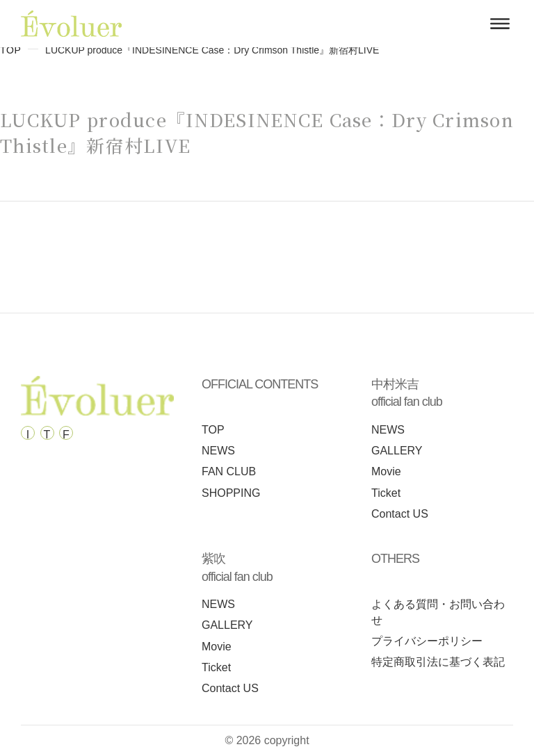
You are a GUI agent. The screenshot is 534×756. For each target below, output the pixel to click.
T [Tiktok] (47, 434)
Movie (386, 471)
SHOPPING (231, 493)
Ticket (386, 493)
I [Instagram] (28, 434)
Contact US (400, 514)
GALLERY (397, 451)
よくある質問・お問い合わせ (438, 612)
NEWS (218, 451)
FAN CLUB (229, 471)
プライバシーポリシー (427, 641)
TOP (11, 50)
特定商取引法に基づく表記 (438, 662)
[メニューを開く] (500, 24)
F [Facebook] (66, 434)
